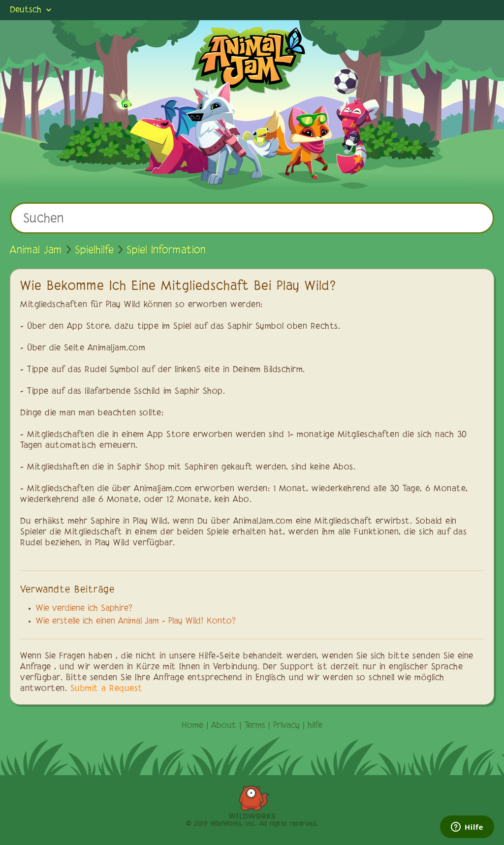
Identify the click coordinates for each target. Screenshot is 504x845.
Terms (255, 726)
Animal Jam (36, 250)
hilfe (315, 726)
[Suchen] (252, 218)
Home (192, 726)
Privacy (286, 726)
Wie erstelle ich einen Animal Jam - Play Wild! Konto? (136, 622)
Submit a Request (107, 689)
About (224, 726)
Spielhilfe (94, 250)
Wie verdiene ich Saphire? (84, 609)
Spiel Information (166, 250)
